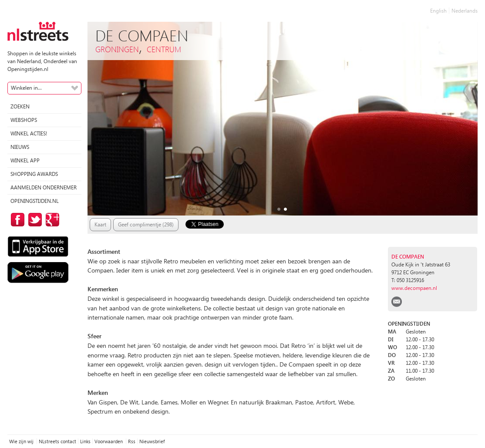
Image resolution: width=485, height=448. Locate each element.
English (438, 11)
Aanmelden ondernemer (44, 187)
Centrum (164, 49)
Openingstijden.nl (35, 201)
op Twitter (34, 220)
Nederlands (465, 11)
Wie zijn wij (22, 441)
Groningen (117, 49)
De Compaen (408, 257)
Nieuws (20, 147)
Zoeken (20, 106)
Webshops (24, 120)
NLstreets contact (57, 441)
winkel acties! (29, 133)
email (397, 302)
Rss (132, 441)
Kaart (100, 224)
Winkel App (25, 160)
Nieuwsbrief (152, 441)
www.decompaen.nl (414, 288)
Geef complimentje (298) (146, 224)
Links (85, 441)
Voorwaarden (109, 441)
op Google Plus (51, 220)
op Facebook (16, 220)
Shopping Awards (34, 174)
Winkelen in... (26, 88)
